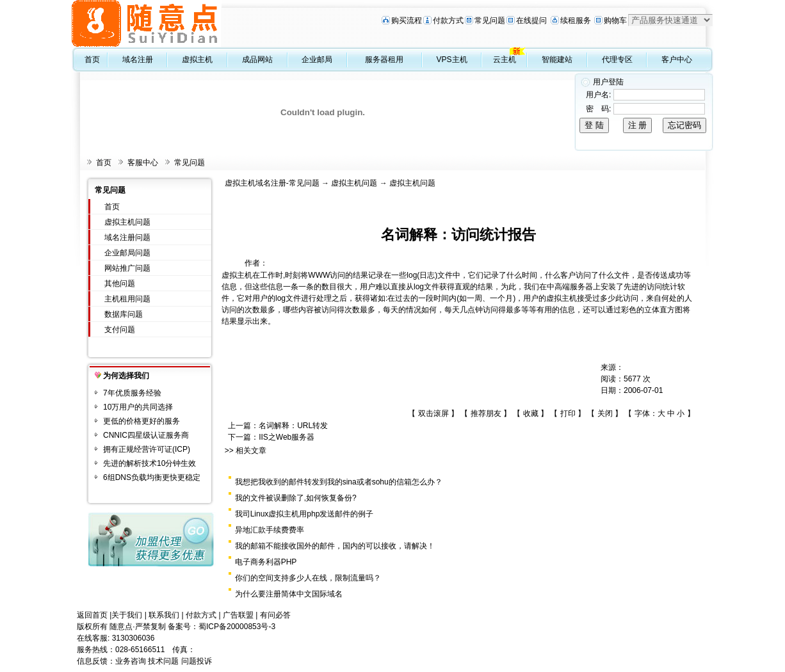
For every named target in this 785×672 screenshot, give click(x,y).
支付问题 (120, 330)
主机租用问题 (127, 299)
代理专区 (617, 60)
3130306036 (134, 638)
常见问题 (490, 20)
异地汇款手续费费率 (270, 530)
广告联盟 (238, 615)
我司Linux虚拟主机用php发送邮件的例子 (304, 514)
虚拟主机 (197, 60)
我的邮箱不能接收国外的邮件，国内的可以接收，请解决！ (335, 546)
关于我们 (127, 615)
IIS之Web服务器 (287, 437)
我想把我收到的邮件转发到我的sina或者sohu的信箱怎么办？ (339, 482)
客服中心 (143, 163)
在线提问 (531, 20)
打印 (568, 413)
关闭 (605, 413)
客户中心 (677, 60)
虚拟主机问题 (127, 222)
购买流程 (407, 20)
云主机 (505, 60)
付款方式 (448, 20)
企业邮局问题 (127, 253)
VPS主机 (452, 60)
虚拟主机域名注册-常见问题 (272, 183)
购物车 (615, 20)
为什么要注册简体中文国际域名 (289, 594)
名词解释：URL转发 (293, 426)
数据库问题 (124, 314)
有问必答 (275, 615)
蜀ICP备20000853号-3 (237, 627)
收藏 (531, 413)
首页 (92, 60)
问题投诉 (197, 661)
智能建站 (557, 60)
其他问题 (120, 284)
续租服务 (576, 20)
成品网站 (257, 60)
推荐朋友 (486, 413)
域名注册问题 (127, 237)
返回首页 (92, 615)
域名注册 (138, 60)
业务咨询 (131, 661)
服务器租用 (384, 60)
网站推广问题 (127, 268)
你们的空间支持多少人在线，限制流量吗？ (308, 578)
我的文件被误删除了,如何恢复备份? (296, 498)
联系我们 (164, 615)
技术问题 (163, 661)
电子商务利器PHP (266, 562)
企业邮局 (317, 60)
